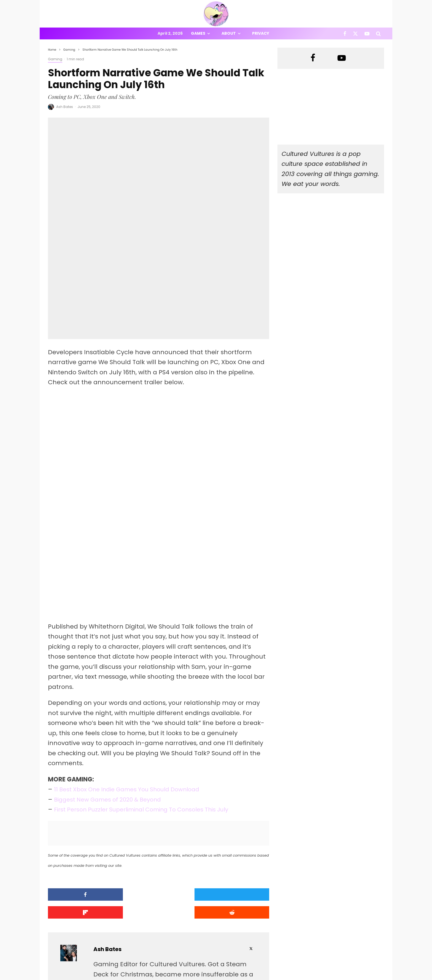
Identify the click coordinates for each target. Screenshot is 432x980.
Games (198, 33)
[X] (355, 33)
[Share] (74, 798)
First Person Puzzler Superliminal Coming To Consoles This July (149, 713)
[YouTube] (367, 33)
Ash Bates (65, 107)
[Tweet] (130, 798)
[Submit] (243, 798)
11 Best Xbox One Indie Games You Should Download (133, 693)
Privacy (261, 33)
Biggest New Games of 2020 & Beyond (112, 702)
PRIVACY (106, 977)
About (229, 33)
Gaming (55, 59)
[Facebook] (345, 33)
